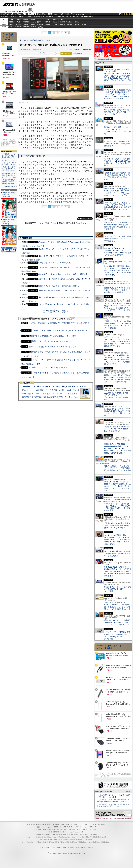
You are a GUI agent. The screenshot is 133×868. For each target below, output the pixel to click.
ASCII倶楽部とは (11, 187)
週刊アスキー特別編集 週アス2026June (9, 195)
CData (55, 24)
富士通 (11, 20)
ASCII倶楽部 (126, 14)
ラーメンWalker (26, 842)
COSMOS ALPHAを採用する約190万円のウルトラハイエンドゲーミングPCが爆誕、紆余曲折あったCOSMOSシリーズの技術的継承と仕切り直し (117, 360)
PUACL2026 (80, 17)
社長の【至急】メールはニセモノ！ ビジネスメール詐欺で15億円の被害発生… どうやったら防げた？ (118, 469)
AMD (19, 22)
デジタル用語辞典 (64, 840)
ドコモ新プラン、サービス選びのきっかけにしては (50, 367)
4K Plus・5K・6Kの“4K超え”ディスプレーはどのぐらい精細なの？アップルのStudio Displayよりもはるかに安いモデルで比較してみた (117, 78)
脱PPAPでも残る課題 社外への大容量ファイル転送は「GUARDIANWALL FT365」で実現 (118, 130)
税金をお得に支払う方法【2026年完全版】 (55, 263)
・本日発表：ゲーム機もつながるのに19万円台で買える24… (9, 156)
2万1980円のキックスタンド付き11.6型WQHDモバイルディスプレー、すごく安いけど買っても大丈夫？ (118, 412)
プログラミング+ (60, 17)
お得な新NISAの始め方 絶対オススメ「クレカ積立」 (55, 336)
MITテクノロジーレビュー (85, 840)
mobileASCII (73, 840)
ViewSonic (70, 22)
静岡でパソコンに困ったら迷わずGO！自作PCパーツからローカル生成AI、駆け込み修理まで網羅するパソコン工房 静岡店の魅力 (117, 378)
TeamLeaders (49, 17)
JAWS (11, 24)
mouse (18, 20)
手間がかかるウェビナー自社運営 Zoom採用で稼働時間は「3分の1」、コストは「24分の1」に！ (118, 623)
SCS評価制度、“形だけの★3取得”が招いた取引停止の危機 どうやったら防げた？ (117, 112)
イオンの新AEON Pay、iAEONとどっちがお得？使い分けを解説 (64, 304)
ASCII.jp (10, 5)
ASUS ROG (26, 22)
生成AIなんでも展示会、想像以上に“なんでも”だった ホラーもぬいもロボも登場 (57, 397)
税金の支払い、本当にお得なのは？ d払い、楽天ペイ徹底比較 (63, 274)
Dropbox (48, 24)
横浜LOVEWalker (49, 842)
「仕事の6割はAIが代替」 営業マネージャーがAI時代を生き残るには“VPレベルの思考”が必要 (117, 525)
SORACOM (59, 835)
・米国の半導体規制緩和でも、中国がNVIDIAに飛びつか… (9, 182)
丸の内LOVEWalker (94, 842)
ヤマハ (77, 24)
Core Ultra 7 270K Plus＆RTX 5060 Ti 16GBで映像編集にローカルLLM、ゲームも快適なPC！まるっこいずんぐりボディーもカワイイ (118, 486)
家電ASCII (22, 17)
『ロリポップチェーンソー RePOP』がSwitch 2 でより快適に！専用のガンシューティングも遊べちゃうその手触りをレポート (117, 606)
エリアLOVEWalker (37, 842)
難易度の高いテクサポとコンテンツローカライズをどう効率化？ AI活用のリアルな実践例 (118, 290)
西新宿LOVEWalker (60, 842)
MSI (48, 20)
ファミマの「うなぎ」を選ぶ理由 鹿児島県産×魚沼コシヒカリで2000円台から (118, 239)
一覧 (57, 53)
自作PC (63, 14)
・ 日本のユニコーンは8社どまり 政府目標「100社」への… (9, 162)
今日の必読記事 (44, 840)
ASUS (55, 20)
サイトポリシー (44, 848)
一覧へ (128, 792)
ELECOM (11, 22)
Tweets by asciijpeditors (103, 59)
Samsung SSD (40, 835)
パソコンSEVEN (40, 20)
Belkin (77, 22)
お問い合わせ (81, 848)
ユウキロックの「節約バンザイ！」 (34, 40)
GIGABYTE (33, 22)
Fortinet (69, 24)
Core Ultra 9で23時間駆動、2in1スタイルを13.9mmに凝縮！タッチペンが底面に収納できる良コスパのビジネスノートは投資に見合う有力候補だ (117, 270)
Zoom (84, 24)
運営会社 (71, 848)
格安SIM (14, 17)
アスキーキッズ (5, 17)
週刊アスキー (40, 17)
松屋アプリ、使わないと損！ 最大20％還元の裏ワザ (59, 286)
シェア (42, 53)
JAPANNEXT (26, 27)
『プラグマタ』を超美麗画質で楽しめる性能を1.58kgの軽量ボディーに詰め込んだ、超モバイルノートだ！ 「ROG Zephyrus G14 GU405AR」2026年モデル (118, 94)
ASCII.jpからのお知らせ (103, 792)
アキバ (73, 14)
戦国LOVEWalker (106, 842)
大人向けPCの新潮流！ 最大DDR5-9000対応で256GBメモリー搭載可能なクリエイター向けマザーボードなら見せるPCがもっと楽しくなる (117, 540)
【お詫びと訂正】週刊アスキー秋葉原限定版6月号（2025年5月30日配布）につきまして (113, 805)
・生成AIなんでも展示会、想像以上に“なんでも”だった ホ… (9, 175)
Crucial (55, 22)
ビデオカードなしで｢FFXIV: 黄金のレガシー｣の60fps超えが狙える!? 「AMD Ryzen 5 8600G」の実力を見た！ (117, 635)
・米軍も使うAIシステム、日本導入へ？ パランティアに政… (8, 169)
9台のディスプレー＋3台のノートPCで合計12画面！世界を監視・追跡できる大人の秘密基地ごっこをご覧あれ (118, 226)
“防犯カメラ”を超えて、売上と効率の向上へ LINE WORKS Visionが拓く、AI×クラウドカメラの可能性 (118, 162)
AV (68, 14)
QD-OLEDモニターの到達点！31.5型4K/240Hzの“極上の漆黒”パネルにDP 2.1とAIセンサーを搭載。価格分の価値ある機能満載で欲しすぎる (117, 571)
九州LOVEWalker (83, 842)
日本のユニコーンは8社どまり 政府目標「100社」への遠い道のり (51, 390)
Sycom (33, 20)
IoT (12, 14)
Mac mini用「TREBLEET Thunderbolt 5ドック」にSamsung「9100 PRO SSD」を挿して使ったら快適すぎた (118, 252)
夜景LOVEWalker (72, 842)
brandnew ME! (40, 27)
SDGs (68, 17)
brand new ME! (79, 832)
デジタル (27, 5)
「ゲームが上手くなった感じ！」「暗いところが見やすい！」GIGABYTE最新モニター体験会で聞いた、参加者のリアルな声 (118, 206)
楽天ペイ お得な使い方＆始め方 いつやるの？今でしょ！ (53, 347)
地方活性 (73, 17)
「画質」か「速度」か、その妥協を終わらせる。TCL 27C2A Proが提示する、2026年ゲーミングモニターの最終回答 (118, 325)
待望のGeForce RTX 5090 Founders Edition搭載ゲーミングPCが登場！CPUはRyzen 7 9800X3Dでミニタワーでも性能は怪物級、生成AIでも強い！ (118, 448)
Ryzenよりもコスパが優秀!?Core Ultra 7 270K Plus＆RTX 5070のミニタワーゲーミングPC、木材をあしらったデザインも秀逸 (117, 192)
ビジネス (18, 14)
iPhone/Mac (41, 14)
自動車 (50, 14)
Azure (33, 24)
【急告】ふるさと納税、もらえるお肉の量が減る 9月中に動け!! (59, 330)
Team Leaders (63, 837)
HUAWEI (62, 22)
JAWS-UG (45, 830)
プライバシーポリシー (59, 848)
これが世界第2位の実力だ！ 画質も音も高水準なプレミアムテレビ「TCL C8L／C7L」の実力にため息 (118, 176)
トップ (3, 14)
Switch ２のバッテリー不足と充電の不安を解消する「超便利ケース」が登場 (118, 589)
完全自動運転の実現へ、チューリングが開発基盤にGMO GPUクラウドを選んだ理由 (118, 554)
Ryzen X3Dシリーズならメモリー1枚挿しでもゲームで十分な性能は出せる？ (118, 143)
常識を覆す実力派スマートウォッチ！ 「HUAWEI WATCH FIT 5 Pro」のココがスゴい (117, 429)
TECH (25, 14)
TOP (28, 824)
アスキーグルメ (31, 17)
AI (8, 14)
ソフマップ (33, 27)
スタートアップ (86, 14)
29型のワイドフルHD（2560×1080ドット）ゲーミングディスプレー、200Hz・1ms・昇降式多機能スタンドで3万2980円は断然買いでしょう (118, 342)
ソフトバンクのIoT (91, 24)
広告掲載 (90, 848)
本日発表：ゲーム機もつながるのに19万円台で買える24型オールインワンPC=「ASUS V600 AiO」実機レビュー (70, 386)
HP (62, 20)
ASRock (48, 22)
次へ (66, 33)
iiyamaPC (26, 20)
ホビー (56, 14)
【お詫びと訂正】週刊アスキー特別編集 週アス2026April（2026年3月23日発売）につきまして (113, 801)
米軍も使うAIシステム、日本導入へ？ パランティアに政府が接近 (50, 394)
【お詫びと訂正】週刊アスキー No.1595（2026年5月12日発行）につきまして (114, 796)
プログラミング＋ (73, 837)
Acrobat (19, 24)
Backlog (62, 24)
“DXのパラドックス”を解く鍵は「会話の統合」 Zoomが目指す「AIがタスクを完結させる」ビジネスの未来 (117, 507)
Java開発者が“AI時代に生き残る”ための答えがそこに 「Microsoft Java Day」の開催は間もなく (117, 396)
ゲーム (94, 14)
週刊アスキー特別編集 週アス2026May (9, 222)
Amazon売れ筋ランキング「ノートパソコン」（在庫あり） (8, 37)
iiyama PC (63, 827)
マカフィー (11, 27)
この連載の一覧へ (56, 311)
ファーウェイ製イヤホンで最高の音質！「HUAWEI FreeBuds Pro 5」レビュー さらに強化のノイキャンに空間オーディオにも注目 (117, 307)
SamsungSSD (39, 22)
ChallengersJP (89, 17)
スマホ (78, 14)
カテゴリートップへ (85, 219)
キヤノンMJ (19, 27)
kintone (26, 24)
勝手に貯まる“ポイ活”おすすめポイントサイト (51, 341)
